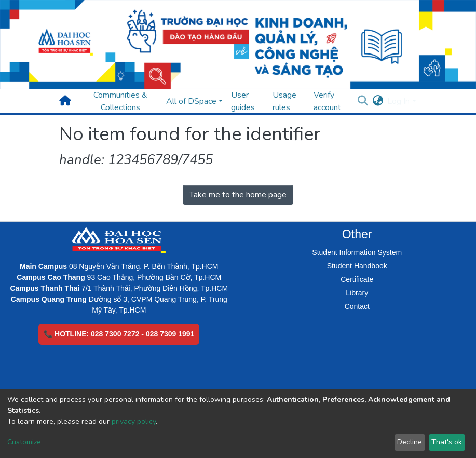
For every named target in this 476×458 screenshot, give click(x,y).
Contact (357, 306)
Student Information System (357, 252)
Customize (24, 442)
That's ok (447, 442)
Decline (410, 442)
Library (357, 293)
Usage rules (284, 101)
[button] (378, 101)
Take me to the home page (238, 195)
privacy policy (134, 421)
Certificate (357, 279)
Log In (398, 101)
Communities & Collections (120, 101)
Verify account (327, 101)
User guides (243, 101)
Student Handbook (357, 266)
